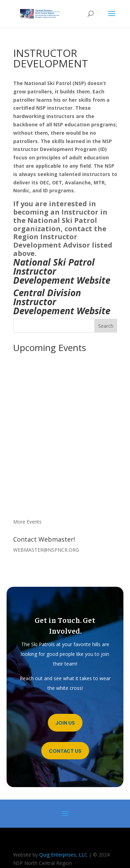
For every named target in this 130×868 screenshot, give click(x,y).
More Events (27, 522)
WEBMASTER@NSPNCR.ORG (46, 550)
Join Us (65, 723)
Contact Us (65, 751)
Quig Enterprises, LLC (63, 855)
